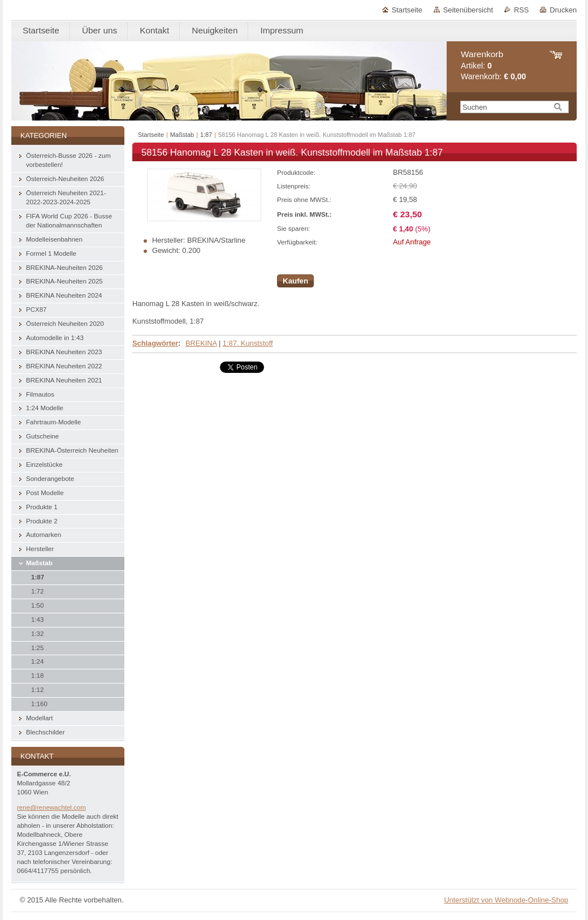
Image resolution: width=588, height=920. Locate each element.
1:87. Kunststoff (248, 343)
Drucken (563, 10)
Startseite (407, 10)
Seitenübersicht (468, 10)
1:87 (206, 135)
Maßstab (182, 135)
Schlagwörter (155, 343)
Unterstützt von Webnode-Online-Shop (506, 900)
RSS (521, 10)
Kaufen (295, 281)
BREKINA (201, 343)
